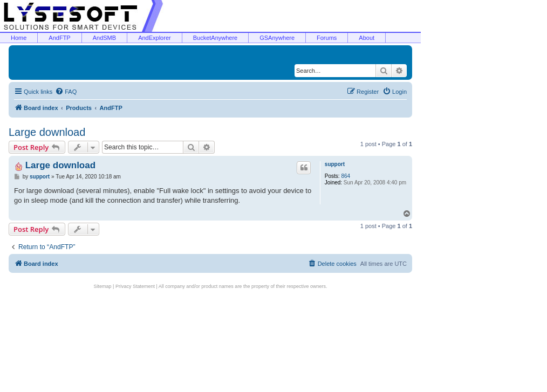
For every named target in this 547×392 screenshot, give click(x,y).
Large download (47, 132)
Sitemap (103, 286)
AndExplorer (155, 38)
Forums (327, 38)
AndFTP (59, 38)
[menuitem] (66, 92)
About (367, 38)
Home (19, 38)
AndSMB (104, 38)
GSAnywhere (277, 38)
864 (346, 176)
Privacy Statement (135, 286)
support (335, 164)
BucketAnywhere (216, 38)
